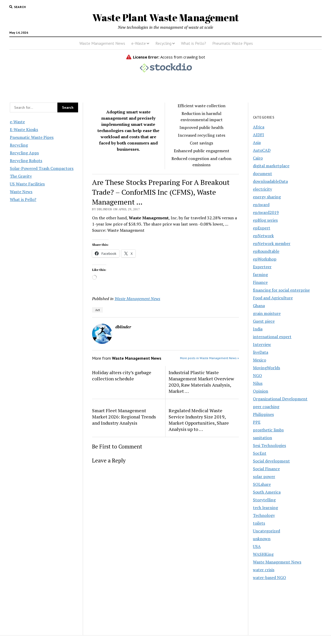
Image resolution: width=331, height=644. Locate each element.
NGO (257, 375)
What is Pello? (194, 43)
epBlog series (265, 220)
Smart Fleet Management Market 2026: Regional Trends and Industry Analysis (124, 417)
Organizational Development (280, 399)
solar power (264, 476)
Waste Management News (102, 43)
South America (267, 492)
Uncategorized (266, 531)
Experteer (262, 267)
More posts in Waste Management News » (209, 358)
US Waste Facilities (27, 184)
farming (260, 274)
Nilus (258, 383)
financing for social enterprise (281, 290)
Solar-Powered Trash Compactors (42, 168)
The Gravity (21, 176)
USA (257, 546)
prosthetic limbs (268, 430)
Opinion (261, 391)
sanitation (262, 438)
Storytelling (264, 500)
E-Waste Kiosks (24, 129)
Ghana (259, 306)
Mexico (259, 360)
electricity (262, 189)
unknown (262, 539)
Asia (257, 142)
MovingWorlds (266, 368)
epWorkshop (265, 259)
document (262, 173)
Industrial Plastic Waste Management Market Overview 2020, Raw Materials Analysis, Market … (201, 382)
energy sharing (267, 197)
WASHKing (263, 554)
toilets (259, 523)
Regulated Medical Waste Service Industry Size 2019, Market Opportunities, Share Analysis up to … (199, 420)
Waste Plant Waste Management (166, 17)
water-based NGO (269, 577)
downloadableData (270, 181)
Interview (262, 344)
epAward (261, 205)
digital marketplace (271, 166)
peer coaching (266, 407)
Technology (264, 515)
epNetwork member (272, 243)
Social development (271, 461)
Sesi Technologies (269, 445)
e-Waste (139, 43)
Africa (259, 127)
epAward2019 (266, 212)
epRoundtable (266, 251)
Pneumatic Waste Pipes (233, 43)
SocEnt (260, 453)
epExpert (262, 228)
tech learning (265, 508)
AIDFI (258, 135)
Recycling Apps (24, 153)
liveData (261, 352)
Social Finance (266, 469)
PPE (257, 422)
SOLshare (262, 484)
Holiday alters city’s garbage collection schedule (122, 375)
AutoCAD (262, 150)
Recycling (163, 43)
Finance (260, 282)
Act (97, 310)
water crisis (264, 570)
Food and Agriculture (273, 298)
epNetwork (263, 236)
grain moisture (267, 313)
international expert (272, 337)
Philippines (263, 414)
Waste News (21, 192)
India (258, 329)
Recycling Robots (26, 161)
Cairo (258, 158)
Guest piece (264, 321)
